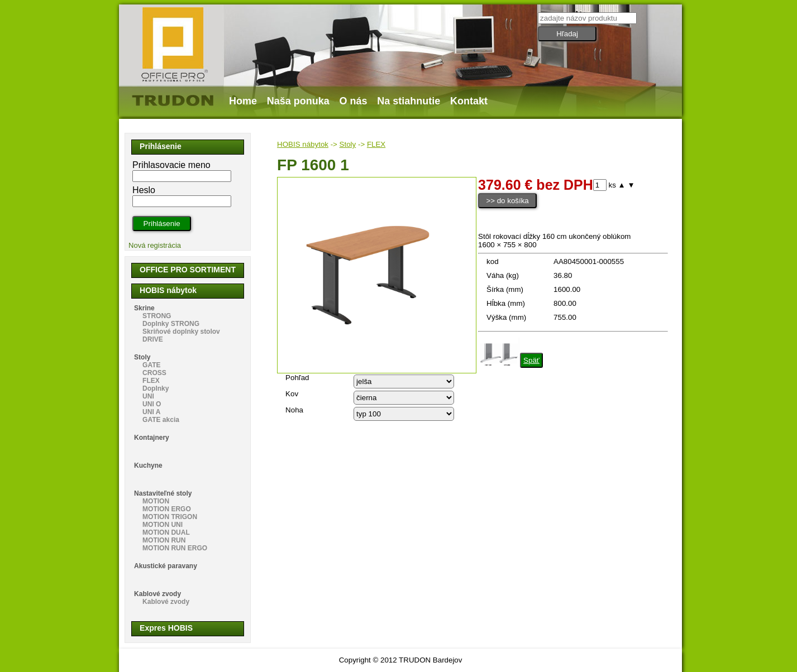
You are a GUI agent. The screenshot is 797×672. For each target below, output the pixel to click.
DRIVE (153, 339)
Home (243, 101)
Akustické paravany (166, 566)
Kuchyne (148, 465)
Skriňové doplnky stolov (181, 332)
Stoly (348, 144)
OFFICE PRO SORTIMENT (188, 270)
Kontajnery (152, 438)
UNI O (152, 404)
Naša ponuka (298, 101)
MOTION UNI (163, 525)
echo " (404, 381)
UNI (148, 396)
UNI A (151, 412)
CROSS (154, 373)
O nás (354, 101)
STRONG (157, 316)
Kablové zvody (158, 594)
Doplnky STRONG (171, 324)
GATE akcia (161, 420)
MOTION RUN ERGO (175, 548)
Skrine (144, 308)
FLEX (376, 144)
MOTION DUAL (166, 532)
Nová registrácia (155, 245)
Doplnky (156, 388)
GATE (151, 365)
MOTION (156, 501)
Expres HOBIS (166, 628)
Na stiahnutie (409, 101)
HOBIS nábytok (303, 144)
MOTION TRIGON (170, 517)
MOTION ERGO (167, 509)
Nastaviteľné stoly (163, 493)
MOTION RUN (164, 540)
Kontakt (469, 101)
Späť (531, 360)
